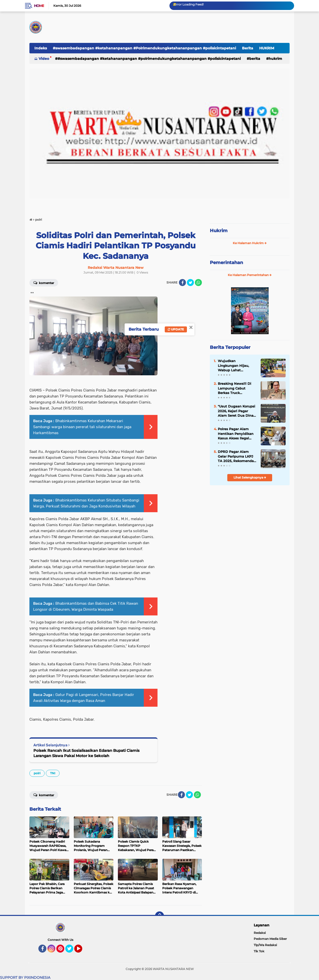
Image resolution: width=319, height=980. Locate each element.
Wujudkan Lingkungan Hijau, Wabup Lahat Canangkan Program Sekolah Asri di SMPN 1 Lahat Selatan (237, 366)
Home (39, 6)
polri (37, 773)
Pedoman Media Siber (270, 939)
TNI (53, 773)
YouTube (82, 951)
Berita (248, 48)
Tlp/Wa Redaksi (265, 945)
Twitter (72, 951)
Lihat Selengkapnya (250, 477)
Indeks (41, 48)
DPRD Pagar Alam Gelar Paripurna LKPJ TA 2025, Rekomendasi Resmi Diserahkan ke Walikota (237, 456)
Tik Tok (259, 951)
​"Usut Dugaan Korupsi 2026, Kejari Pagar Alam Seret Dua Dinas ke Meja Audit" (237, 411)
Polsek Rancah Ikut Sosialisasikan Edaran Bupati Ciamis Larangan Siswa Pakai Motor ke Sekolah (86, 753)
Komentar (44, 283)
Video (44, 59)
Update (176, 329)
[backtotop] (159, 916)
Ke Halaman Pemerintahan (250, 275)
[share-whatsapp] (198, 283)
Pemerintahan (226, 263)
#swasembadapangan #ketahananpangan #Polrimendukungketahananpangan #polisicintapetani (144, 48)
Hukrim (219, 231)
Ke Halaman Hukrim (250, 243)
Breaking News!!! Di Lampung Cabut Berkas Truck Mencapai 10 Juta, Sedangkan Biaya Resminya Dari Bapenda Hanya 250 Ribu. (235, 388)
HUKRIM (267, 48)
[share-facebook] (182, 283)
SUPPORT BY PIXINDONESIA (25, 978)
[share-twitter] (190, 283)
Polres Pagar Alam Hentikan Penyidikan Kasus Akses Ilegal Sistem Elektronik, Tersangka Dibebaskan (237, 434)
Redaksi (260, 933)
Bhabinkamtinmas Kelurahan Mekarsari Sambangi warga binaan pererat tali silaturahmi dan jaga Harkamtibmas (82, 427)
